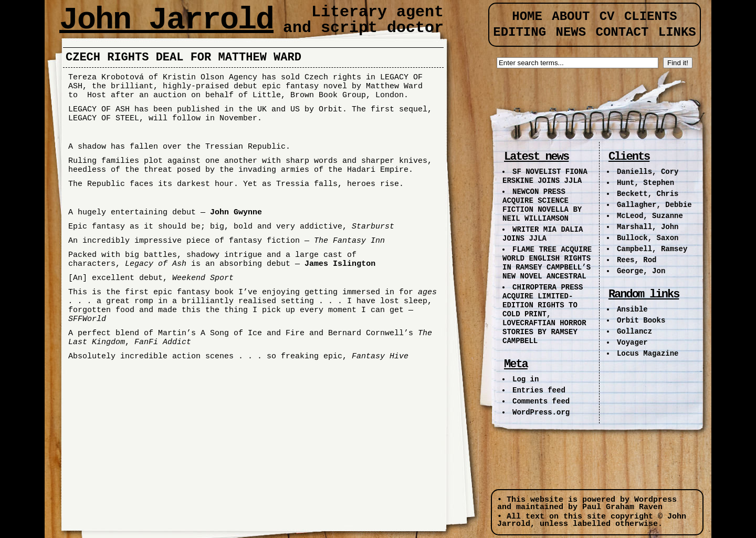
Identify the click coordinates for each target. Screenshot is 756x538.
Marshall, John (648, 227)
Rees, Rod (637, 260)
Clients (651, 17)
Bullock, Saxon (648, 238)
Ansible (632, 309)
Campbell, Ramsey (652, 249)
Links (677, 32)
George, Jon (641, 271)
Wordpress (655, 500)
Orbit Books (641, 320)
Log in (526, 379)
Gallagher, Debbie (654, 205)
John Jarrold (166, 20)
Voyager (632, 343)
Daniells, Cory (648, 172)
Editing (519, 32)
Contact (622, 32)
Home (527, 17)
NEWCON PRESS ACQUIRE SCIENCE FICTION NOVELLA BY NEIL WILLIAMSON (542, 205)
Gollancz (634, 332)
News (571, 32)
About (571, 17)
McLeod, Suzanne (650, 216)
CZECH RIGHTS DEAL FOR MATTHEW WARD (183, 58)
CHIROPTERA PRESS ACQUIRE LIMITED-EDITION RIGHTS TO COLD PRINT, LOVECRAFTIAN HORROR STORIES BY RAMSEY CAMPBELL (544, 314)
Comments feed (541, 401)
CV (607, 17)
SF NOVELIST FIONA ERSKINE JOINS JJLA (545, 176)
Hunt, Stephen (645, 183)
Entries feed (539, 390)
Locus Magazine (648, 354)
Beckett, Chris (648, 194)
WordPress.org (541, 412)
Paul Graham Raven (622, 507)
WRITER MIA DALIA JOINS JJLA (543, 234)
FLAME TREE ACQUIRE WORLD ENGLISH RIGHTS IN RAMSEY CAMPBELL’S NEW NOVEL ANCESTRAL (547, 263)
